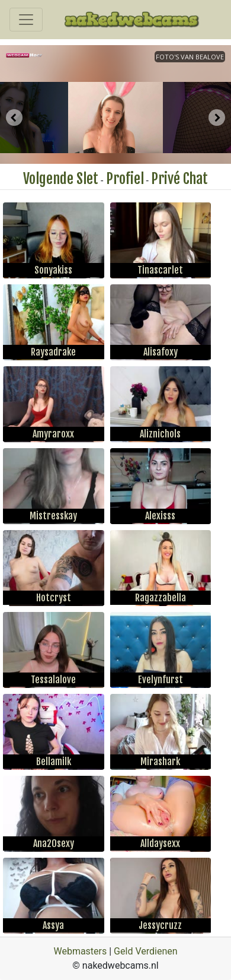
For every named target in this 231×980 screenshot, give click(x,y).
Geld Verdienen (145, 951)
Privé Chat (179, 179)
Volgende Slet (61, 179)
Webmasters (80, 951)
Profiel (125, 179)
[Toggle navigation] (26, 20)
